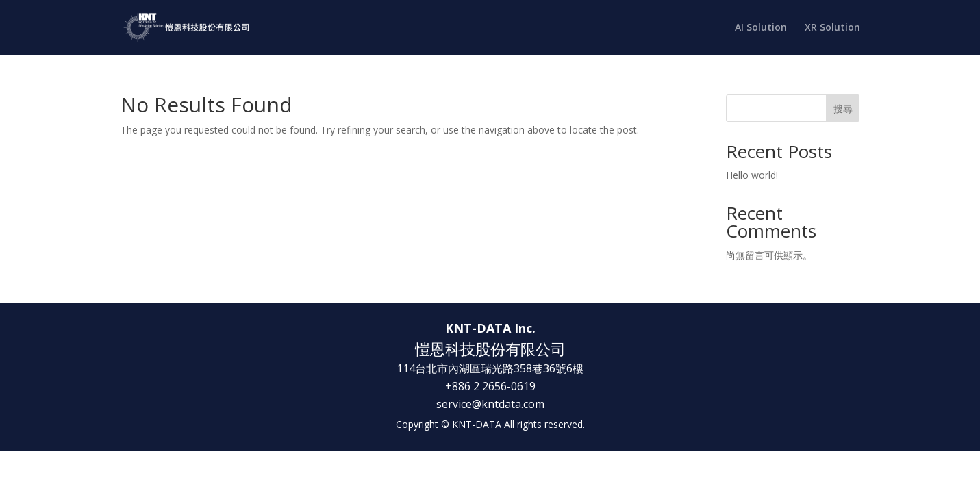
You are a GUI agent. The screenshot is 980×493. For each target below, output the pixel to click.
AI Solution (761, 28)
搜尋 (843, 109)
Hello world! (752, 175)
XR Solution (832, 28)
